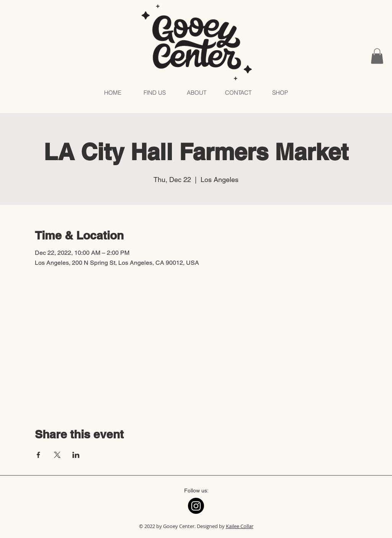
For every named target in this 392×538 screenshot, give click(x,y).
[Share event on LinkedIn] (76, 455)
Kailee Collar (240, 526)
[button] (377, 56)
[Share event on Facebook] (38, 455)
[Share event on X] (57, 455)
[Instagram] (196, 506)
